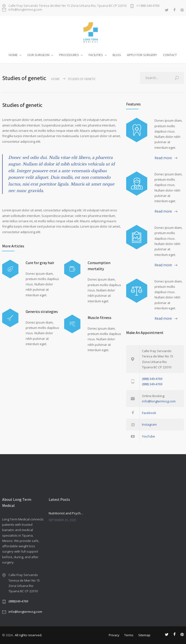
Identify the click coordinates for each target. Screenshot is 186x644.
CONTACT (170, 55)
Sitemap (144, 635)
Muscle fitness (100, 318)
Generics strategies (42, 311)
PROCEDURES (69, 55)
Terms (129, 635)
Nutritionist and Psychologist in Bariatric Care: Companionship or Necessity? (67, 513)
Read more (163, 158)
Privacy (114, 635)
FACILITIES (96, 55)
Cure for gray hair (40, 263)
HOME (13, 55)
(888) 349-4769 (152, 379)
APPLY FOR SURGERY (142, 55)
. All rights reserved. (28, 635)
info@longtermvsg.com (25, 10)
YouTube (148, 436)
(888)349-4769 (18, 601)
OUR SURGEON (38, 55)
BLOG (117, 55)
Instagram (149, 424)
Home (55, 79)
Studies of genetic (22, 105)
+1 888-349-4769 (148, 6)
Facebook (149, 413)
